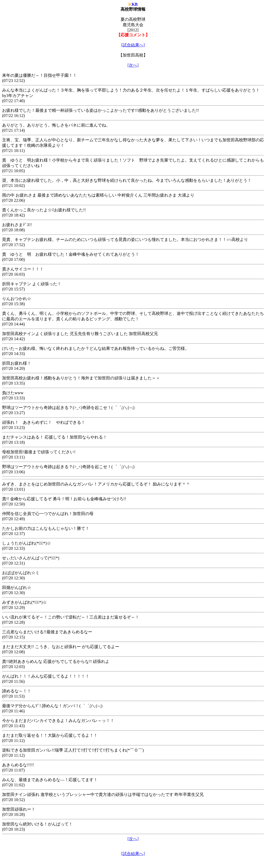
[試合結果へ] (133, 45)
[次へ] (133, 65)
